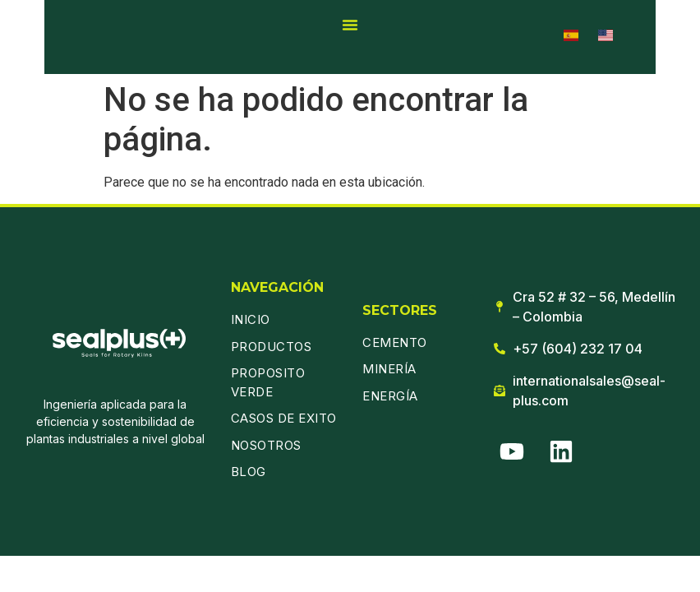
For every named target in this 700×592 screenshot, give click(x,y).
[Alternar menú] (350, 25)
